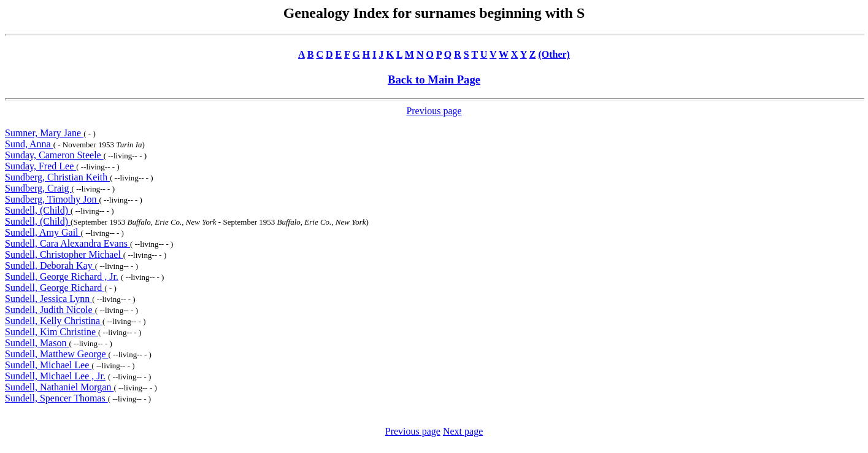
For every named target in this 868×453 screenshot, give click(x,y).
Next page (463, 431)
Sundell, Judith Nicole (50, 310)
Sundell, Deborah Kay (50, 265)
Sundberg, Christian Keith (57, 177)
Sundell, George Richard (55, 288)
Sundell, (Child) (38, 210)
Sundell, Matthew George (57, 354)
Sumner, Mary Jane (44, 133)
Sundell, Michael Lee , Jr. (55, 376)
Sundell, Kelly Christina (54, 321)
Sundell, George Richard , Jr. (62, 277)
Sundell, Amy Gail (43, 232)
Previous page (434, 111)
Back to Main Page (434, 79)
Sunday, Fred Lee (40, 166)
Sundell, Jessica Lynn (48, 299)
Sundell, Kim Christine (52, 332)
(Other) (554, 54)
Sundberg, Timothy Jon (52, 199)
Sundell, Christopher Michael (64, 254)
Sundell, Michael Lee (48, 365)
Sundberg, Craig (38, 188)
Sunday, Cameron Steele (54, 155)
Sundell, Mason (37, 343)
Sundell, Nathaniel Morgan (59, 387)
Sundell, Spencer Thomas (56, 398)
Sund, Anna (29, 144)
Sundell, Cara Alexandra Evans (67, 243)
